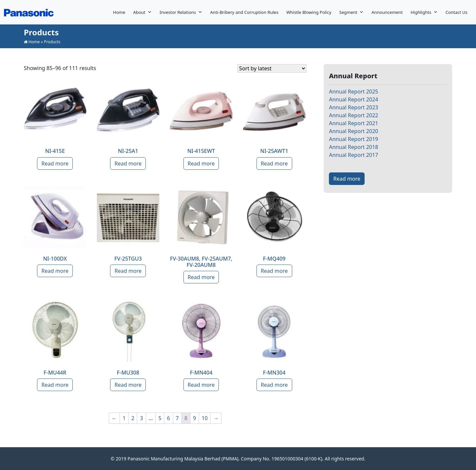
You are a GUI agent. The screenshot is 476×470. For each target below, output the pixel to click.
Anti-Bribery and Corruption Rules (244, 12)
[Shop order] (272, 68)
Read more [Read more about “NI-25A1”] (128, 163)
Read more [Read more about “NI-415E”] (55, 163)
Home (119, 12)
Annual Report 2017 (354, 155)
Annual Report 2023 (354, 107)
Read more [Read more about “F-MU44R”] (55, 385)
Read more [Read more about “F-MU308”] (128, 385)
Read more (347, 179)
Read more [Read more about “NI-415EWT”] (201, 163)
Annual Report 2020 (354, 131)
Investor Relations (181, 12)
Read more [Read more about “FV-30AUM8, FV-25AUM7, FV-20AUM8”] (201, 277)
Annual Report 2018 (354, 147)
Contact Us (456, 12)
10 (205, 418)
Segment (351, 12)
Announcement (387, 12)
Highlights (424, 12)
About (142, 12)
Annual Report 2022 (354, 115)
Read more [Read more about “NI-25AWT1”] (274, 163)
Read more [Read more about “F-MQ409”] (274, 271)
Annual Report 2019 (354, 139)
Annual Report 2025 (354, 91)
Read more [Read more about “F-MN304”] (274, 385)
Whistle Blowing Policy (309, 12)
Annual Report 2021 (354, 123)
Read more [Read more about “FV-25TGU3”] (128, 271)
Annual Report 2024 (354, 99)
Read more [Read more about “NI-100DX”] (55, 271)
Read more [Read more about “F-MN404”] (201, 385)
